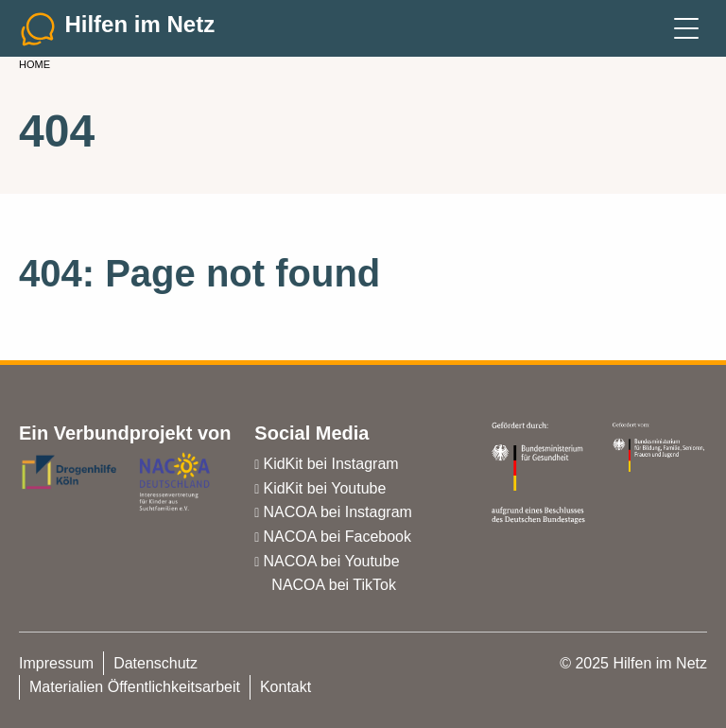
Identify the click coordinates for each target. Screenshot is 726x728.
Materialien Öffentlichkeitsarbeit (135, 687)
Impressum (56, 663)
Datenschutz (156, 663)
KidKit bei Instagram (330, 464)
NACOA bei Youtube (331, 561)
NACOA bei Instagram (337, 512)
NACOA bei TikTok (334, 585)
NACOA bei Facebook (337, 537)
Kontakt (285, 687)
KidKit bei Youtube (324, 488)
